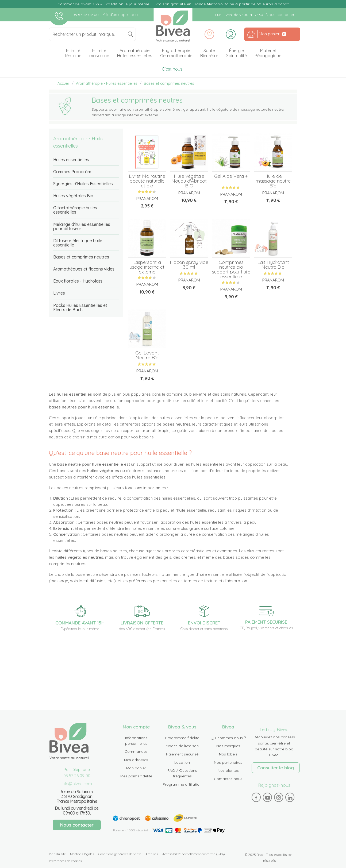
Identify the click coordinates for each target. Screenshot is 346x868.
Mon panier (136, 768)
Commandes (136, 751)
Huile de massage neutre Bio (273, 181)
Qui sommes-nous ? (228, 738)
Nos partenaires (228, 762)
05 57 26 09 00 (86, 15)
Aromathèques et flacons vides (84, 269)
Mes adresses (136, 760)
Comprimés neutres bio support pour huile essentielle (231, 269)
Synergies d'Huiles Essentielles (83, 184)
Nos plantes (228, 770)
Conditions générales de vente (120, 854)
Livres (59, 293)
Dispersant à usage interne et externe (147, 267)
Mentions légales (82, 854)
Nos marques (228, 746)
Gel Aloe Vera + (231, 176)
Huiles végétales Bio (73, 196)
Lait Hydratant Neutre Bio (273, 265)
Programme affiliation (182, 784)
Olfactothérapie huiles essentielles (75, 210)
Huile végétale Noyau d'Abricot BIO (189, 181)
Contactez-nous (228, 779)
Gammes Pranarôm (72, 172)
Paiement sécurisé (182, 754)
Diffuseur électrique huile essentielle (78, 243)
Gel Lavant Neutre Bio (147, 355)
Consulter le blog (276, 768)
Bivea (173, 26)
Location (182, 762)
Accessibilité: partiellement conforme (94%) (194, 854)
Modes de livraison (182, 746)
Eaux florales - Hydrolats (78, 281)
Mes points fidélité (136, 776)
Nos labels (228, 754)
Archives (152, 854)
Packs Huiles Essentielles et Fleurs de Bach (80, 307)
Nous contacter (280, 15)
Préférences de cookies (65, 861)
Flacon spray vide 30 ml (189, 265)
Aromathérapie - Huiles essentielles (79, 142)
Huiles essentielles (71, 160)
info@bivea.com (77, 784)
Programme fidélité (182, 738)
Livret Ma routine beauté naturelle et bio (147, 181)
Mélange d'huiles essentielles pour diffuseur (82, 226)
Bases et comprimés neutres (81, 257)
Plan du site (57, 854)
